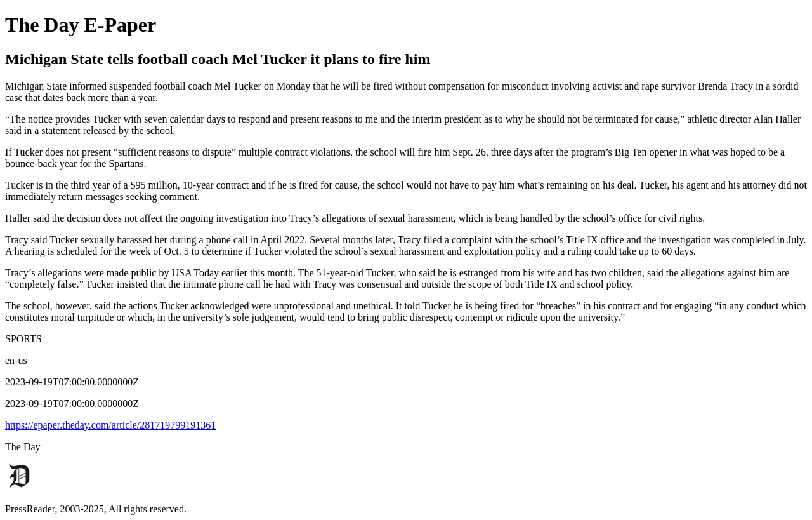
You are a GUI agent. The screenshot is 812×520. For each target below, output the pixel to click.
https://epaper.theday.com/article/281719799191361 (110, 425)
